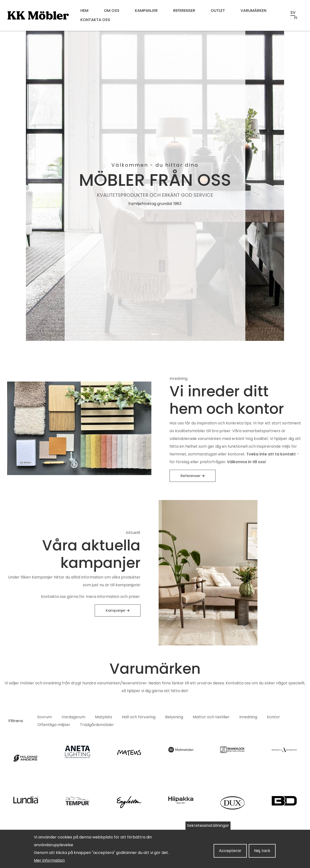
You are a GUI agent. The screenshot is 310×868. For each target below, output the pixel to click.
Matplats (104, 717)
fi (296, 18)
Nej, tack (262, 851)
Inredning (248, 717)
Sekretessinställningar (208, 825)
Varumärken (253, 11)
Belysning (174, 717)
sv (293, 13)
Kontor (273, 717)
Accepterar (230, 851)
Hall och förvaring (139, 717)
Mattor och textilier (211, 717)
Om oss (112, 11)
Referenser (184, 11)
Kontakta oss (95, 20)
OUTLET (218, 11)
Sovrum (45, 717)
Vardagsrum (73, 717)
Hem (84, 11)
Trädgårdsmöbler (97, 725)
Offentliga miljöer (54, 725)
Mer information (49, 860)
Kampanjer (146, 11)
